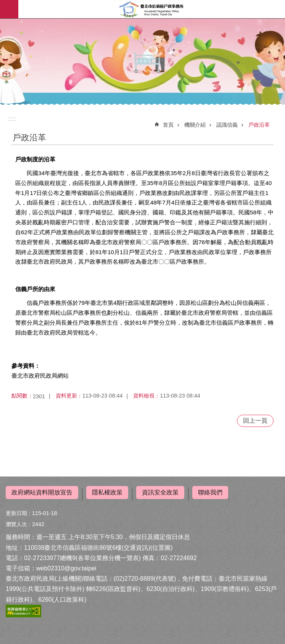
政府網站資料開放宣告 (42, 492)
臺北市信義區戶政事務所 (152, 9)
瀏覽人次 (16, 524)
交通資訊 (136, 548)
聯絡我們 (210, 492)
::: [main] (14, 119)
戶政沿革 (259, 125)
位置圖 (161, 548)
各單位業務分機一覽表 (108, 558)
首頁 (168, 125)
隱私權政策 (107, 492)
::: (2, 480)
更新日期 (16, 513)
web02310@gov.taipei (66, 568)
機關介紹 (195, 125)
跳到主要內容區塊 (4, 4)
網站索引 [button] (9, 9)
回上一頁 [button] (255, 421)
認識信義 (227, 125)
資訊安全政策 (160, 492)
